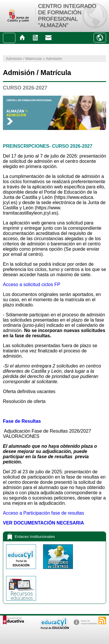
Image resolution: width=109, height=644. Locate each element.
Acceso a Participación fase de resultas (43, 513)
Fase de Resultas (22, 421)
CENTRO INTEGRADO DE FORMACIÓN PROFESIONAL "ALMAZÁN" (67, 16)
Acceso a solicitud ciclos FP (32, 284)
